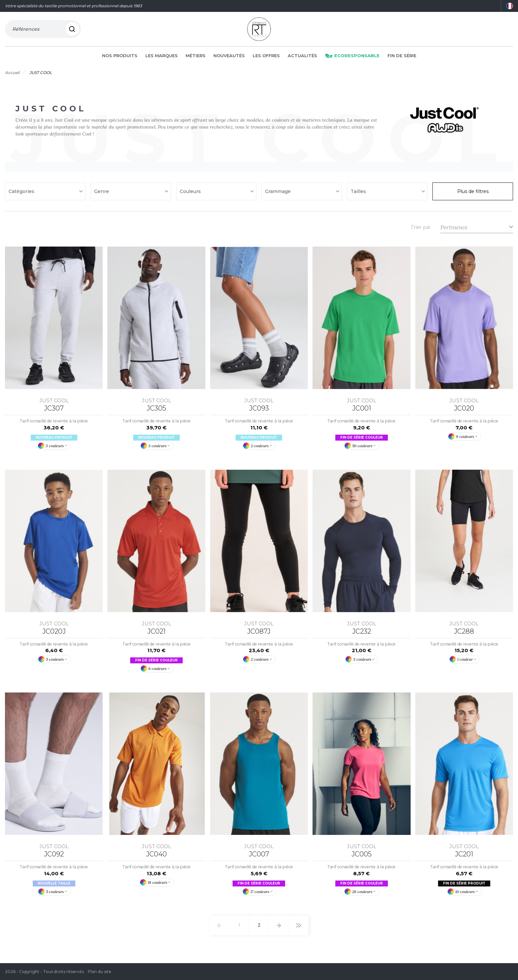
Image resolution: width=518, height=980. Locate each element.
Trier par (421, 229)
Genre (102, 193)
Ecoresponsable (352, 57)
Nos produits (120, 57)
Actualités (302, 57)
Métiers (196, 57)
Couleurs (191, 193)
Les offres (266, 57)
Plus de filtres (473, 193)
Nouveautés (229, 57)
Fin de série (402, 57)
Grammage (278, 193)
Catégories (22, 193)
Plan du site (100, 972)
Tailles (359, 193)
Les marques (162, 57)
